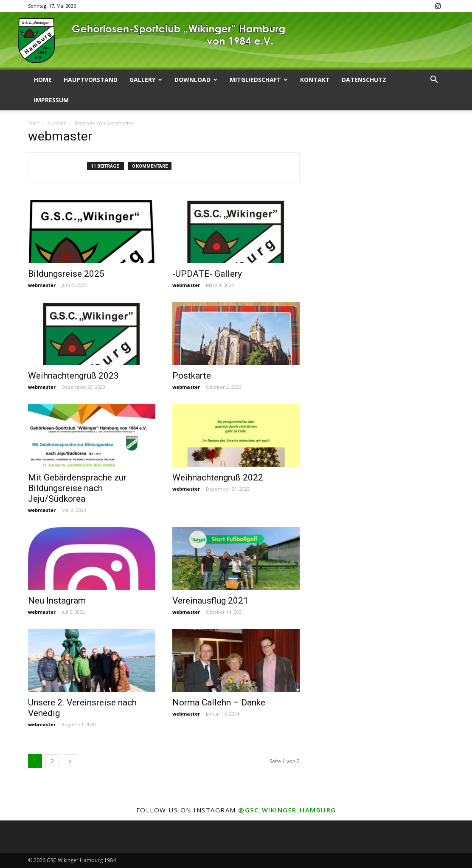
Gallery (146, 80)
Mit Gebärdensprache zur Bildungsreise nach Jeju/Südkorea (77, 488)
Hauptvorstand (91, 80)
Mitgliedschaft (259, 80)
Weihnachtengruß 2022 (218, 478)
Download (196, 80)
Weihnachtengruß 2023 (73, 376)
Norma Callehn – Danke (219, 702)
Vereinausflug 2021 (210, 601)
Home (43, 80)
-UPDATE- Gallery (207, 274)
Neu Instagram (57, 601)
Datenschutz (364, 80)
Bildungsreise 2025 (66, 274)
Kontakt (315, 80)
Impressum (51, 100)
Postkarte (192, 376)
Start (34, 123)
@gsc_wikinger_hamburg (287, 810)
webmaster (42, 285)
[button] (434, 80)
